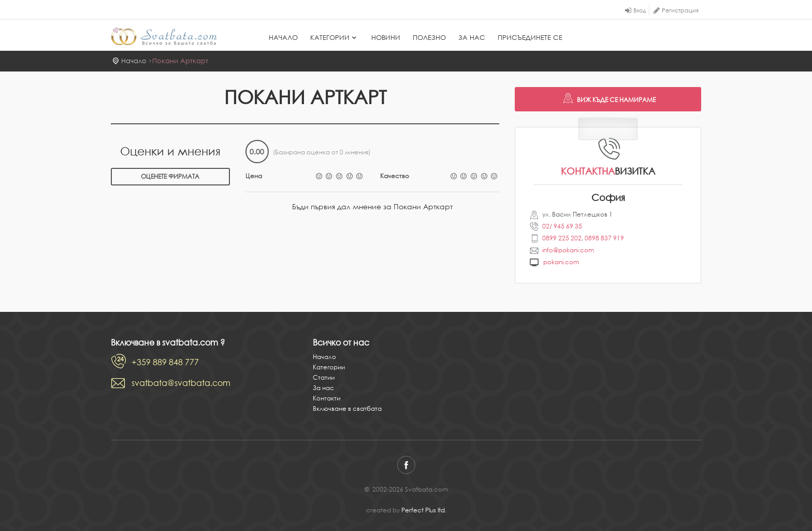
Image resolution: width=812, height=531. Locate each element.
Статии (324, 377)
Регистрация (680, 10)
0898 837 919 (604, 238)
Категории (335, 38)
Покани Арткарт (180, 61)
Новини (386, 38)
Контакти (327, 398)
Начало (283, 38)
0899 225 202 (562, 238)
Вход (640, 10)
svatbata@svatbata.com (181, 383)
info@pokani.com (568, 250)
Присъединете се (530, 38)
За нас (472, 38)
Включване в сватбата (347, 408)
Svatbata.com (164, 36)
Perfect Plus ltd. (424, 510)
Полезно (429, 38)
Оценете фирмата (170, 176)
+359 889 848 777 (165, 362)
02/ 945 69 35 (562, 226)
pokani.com (561, 262)
